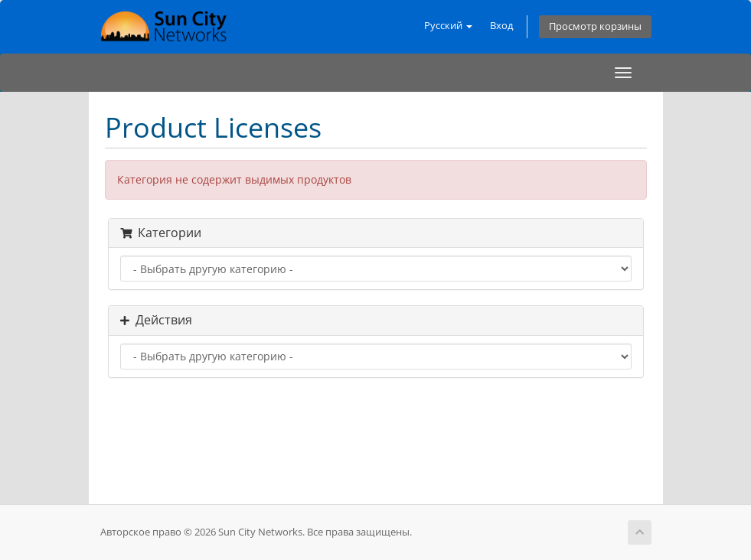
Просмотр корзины (595, 26)
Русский (448, 26)
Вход (501, 26)
